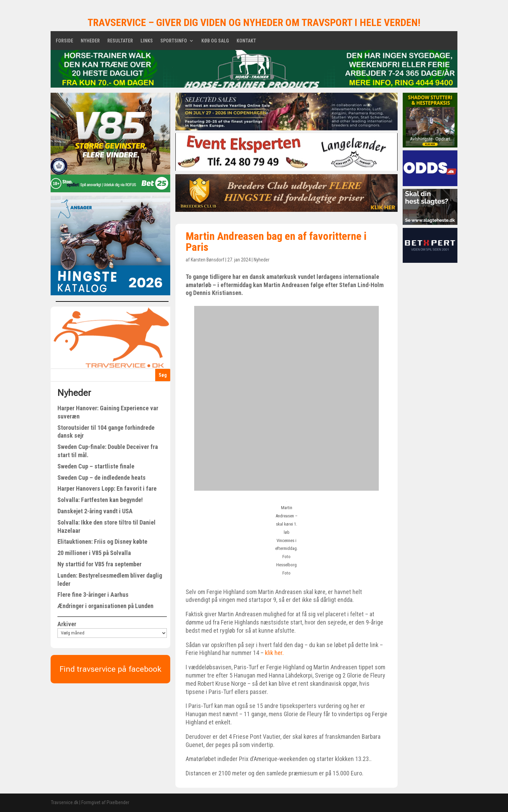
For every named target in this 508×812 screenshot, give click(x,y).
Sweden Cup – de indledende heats (102, 478)
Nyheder (90, 41)
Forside (64, 41)
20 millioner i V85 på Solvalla (94, 553)
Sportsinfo (174, 41)
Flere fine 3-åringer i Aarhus (93, 595)
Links (147, 41)
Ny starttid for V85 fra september (99, 564)
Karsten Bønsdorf (208, 260)
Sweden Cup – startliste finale (96, 466)
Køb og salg (215, 41)
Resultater (120, 41)
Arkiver (67, 624)
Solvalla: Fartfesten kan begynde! (100, 500)
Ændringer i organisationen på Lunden (105, 606)
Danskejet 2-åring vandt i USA (95, 511)
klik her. (274, 653)
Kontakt (246, 41)
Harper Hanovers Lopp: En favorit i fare (107, 488)
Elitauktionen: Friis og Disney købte (102, 542)
